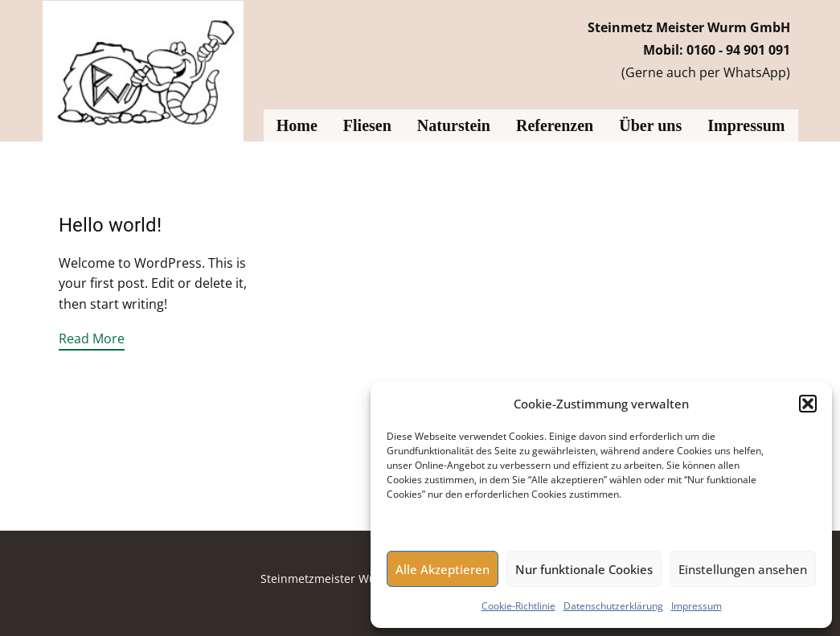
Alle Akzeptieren (443, 569)
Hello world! (110, 225)
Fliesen (367, 125)
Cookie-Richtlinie (518, 606)
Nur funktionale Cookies (584, 569)
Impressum (697, 606)
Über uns (650, 125)
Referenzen (555, 125)
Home (297, 125)
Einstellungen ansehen (743, 569)
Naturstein (454, 125)
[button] (808, 404)
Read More (92, 339)
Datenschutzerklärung (613, 606)
